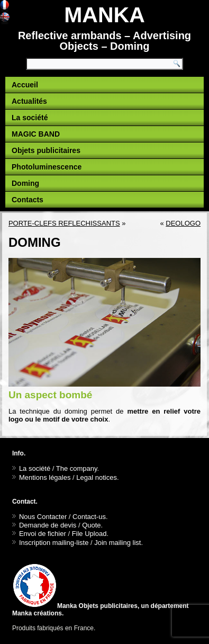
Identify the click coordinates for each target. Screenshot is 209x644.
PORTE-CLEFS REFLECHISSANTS (64, 223)
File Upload (89, 534)
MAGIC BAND (36, 134)
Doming (25, 183)
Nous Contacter (43, 517)
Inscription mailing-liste (54, 543)
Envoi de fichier (43, 534)
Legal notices (97, 477)
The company (77, 468)
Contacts (28, 200)
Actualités (29, 101)
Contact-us (89, 517)
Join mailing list (117, 543)
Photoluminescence (47, 167)
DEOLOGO (183, 223)
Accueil (25, 85)
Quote (91, 525)
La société (30, 118)
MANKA (105, 15)
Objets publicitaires (46, 150)
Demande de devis (48, 525)
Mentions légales (45, 477)
